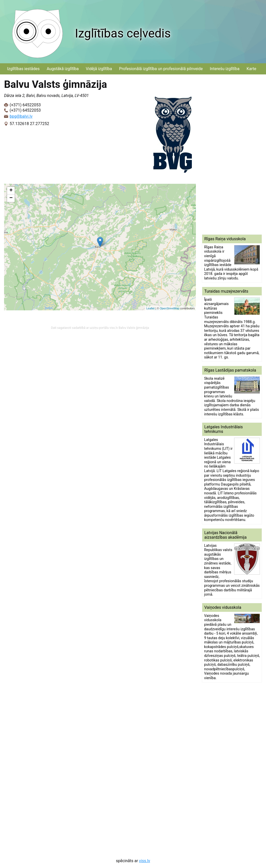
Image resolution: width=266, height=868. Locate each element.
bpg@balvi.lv (21, 116)
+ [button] (11, 191)
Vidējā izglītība (99, 69)
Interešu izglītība (225, 69)
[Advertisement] (232, 154)
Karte (251, 69)
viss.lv (145, 861)
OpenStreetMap (170, 308)
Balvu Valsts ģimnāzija (134, 328)
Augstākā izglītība (63, 69)
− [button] (11, 198)
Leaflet (150, 308)
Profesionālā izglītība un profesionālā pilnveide (161, 69)
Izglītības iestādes (23, 69)
